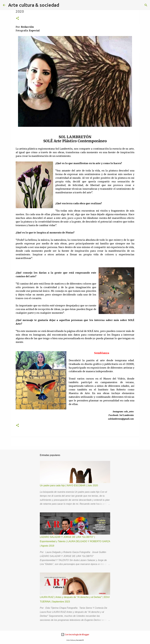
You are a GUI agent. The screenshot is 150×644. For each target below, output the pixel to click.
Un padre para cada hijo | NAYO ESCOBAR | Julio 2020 (69, 485)
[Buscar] (146, 5)
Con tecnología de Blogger (75, 635)
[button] (17, 18)
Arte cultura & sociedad (34, 5)
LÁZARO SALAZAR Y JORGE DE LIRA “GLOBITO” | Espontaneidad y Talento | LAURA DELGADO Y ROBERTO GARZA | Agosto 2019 (75, 541)
